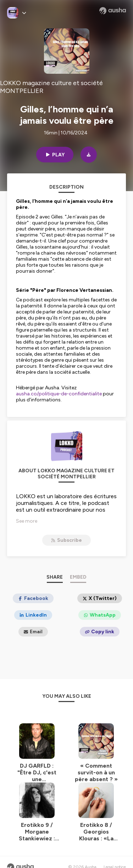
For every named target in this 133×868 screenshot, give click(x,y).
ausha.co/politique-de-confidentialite (59, 394)
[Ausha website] (113, 11)
